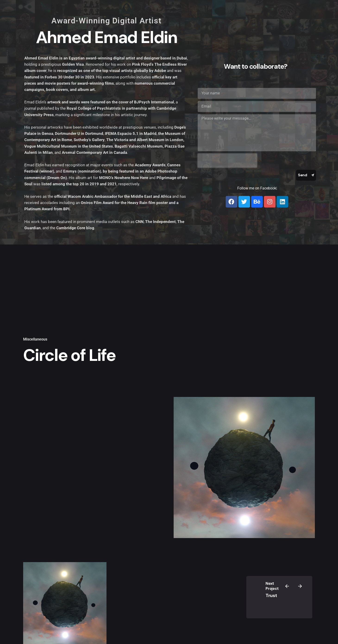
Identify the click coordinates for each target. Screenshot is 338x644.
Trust (271, 595)
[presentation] (227, 161)
